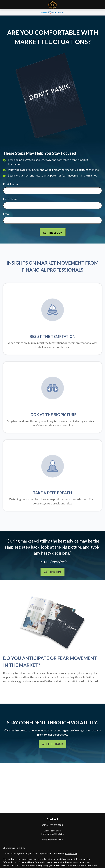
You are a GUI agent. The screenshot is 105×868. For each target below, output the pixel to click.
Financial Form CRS (16, 848)
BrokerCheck (71, 853)
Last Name (10, 199)
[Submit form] (53, 232)
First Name (11, 184)
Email (7, 214)
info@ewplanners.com (53, 839)
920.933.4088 (56, 825)
